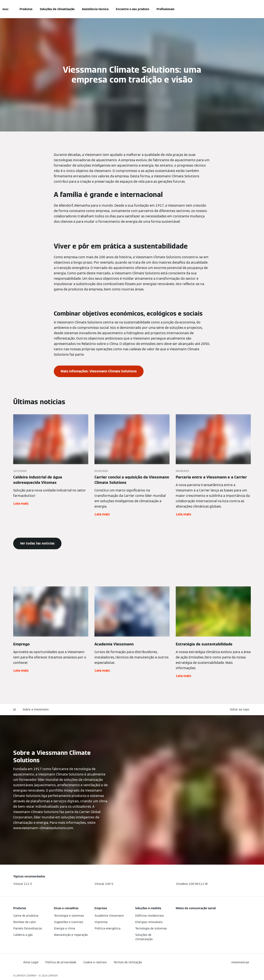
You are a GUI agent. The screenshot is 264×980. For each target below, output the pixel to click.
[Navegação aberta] (5, 9)
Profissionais (165, 9)
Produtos (26, 9)
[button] (240, 710)
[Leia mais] (51, 466)
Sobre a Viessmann (36, 709)
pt (15, 709)
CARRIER (53, 976)
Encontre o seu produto (133, 9)
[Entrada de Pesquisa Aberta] (249, 9)
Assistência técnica (95, 9)
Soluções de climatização (57, 9)
